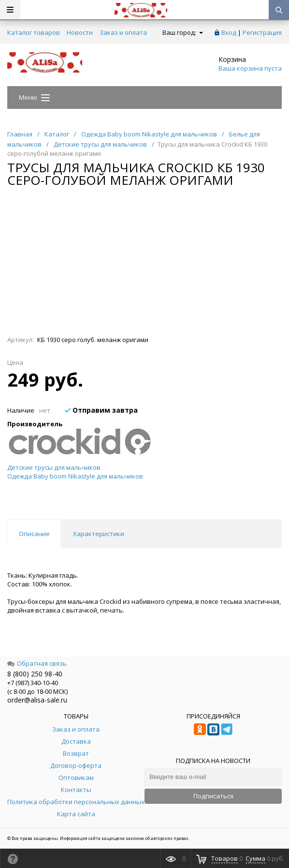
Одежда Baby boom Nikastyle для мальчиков (75, 476)
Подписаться (213, 796)
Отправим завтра (101, 410)
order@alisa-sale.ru (37, 700)
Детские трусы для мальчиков (54, 467)
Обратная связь (37, 663)
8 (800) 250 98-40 (35, 674)
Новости (80, 32)
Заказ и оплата (123, 32)
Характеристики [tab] (99, 534)
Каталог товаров (34, 32)
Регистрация (262, 32)
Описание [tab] (34, 534)
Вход (229, 32)
